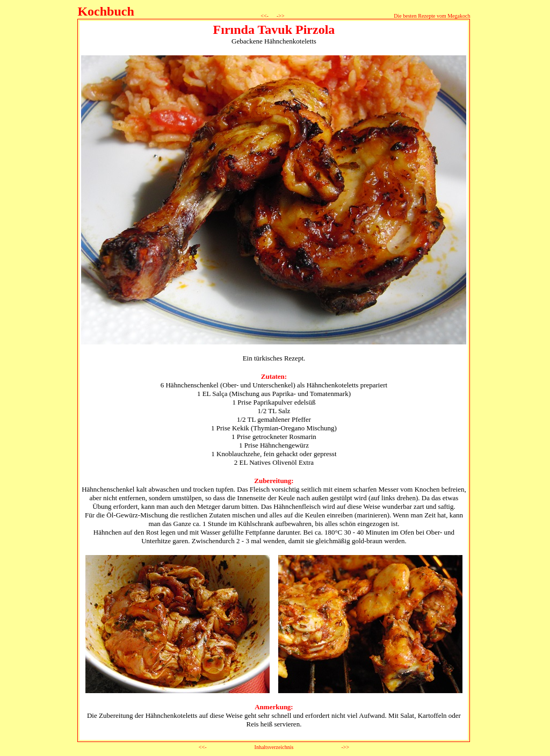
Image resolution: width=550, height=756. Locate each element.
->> (280, 16)
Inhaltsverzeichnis (274, 747)
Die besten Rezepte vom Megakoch (432, 16)
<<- (265, 16)
